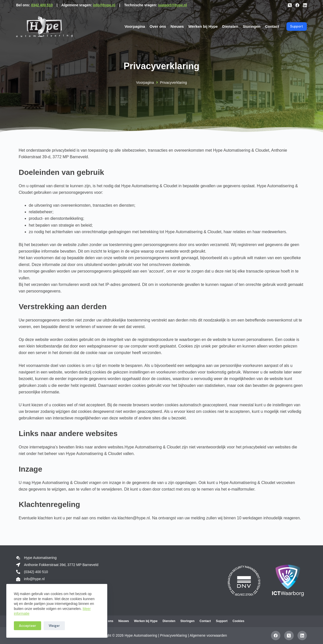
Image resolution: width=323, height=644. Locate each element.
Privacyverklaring (173, 635)
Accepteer (28, 626)
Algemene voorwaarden (208, 635)
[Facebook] (297, 5)
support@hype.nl (172, 5)
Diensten (230, 26)
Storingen (252, 26)
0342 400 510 (42, 5)
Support (297, 26)
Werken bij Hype (203, 26)
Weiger (54, 626)
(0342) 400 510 (36, 572)
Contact (272, 26)
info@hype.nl (104, 5)
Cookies (238, 621)
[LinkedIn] (305, 5)
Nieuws (177, 26)
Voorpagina (135, 26)
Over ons (158, 26)
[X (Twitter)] (290, 5)
